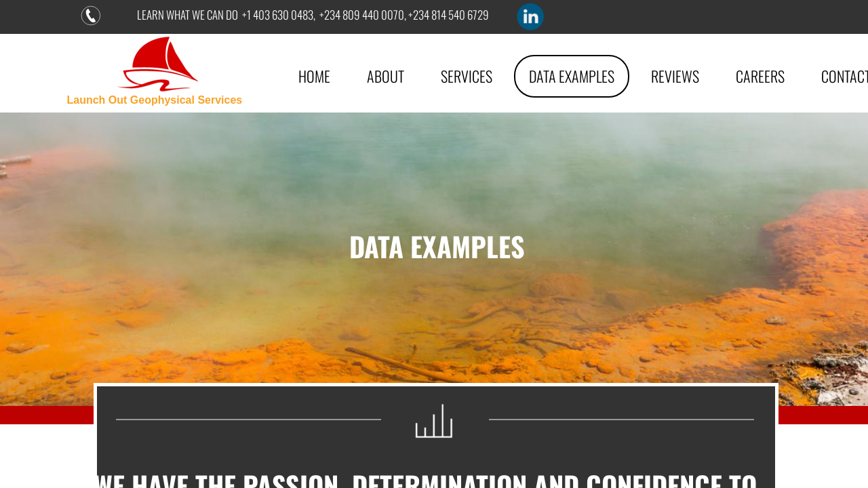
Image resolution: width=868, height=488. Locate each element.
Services (467, 76)
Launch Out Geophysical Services (154, 100)
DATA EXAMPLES (572, 76)
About (386, 76)
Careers (760, 76)
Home (314, 76)
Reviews (675, 76)
